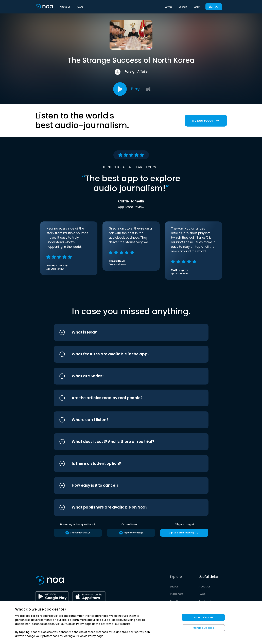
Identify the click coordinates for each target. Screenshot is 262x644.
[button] (125, 332)
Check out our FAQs (78, 533)
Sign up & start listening (184, 533)
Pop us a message (131, 533)
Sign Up (214, 7)
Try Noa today (206, 121)
